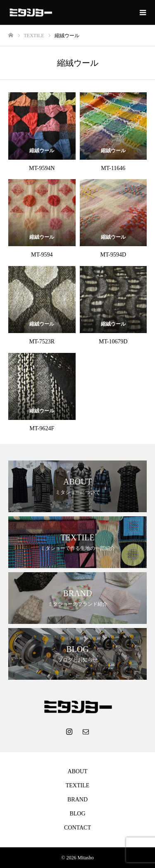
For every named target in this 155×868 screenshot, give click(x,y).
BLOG (77, 814)
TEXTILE (78, 785)
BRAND (77, 800)
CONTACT (77, 828)
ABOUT (77, 771)
